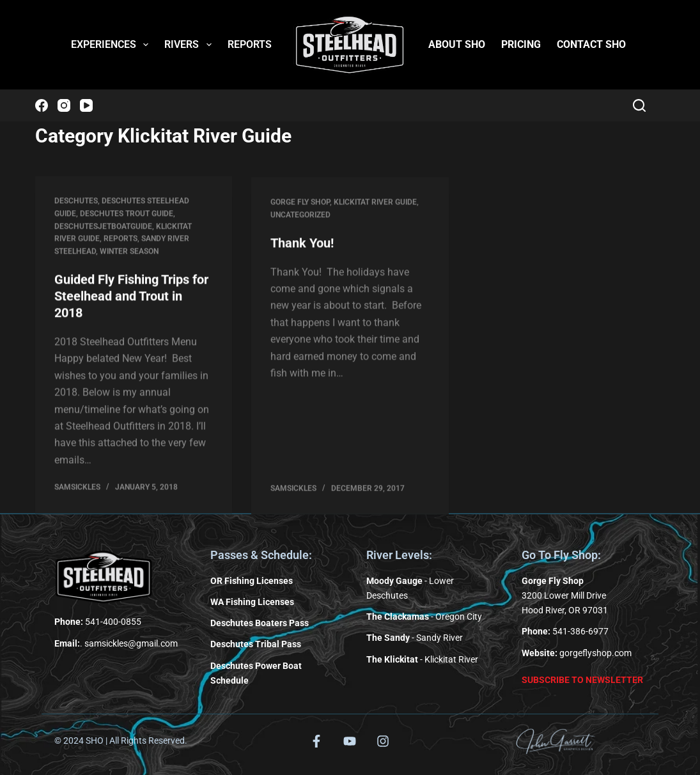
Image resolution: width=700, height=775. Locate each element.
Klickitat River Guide (375, 206)
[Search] (639, 105)
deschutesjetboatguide (103, 227)
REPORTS (250, 44)
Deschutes (76, 202)
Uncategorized (300, 219)
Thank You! (302, 246)
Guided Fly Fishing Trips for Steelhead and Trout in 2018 (131, 297)
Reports (121, 240)
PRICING (521, 44)
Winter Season (129, 252)
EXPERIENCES (112, 45)
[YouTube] (86, 105)
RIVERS (190, 45)
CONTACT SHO (591, 44)
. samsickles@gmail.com (116, 643)
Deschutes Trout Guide (127, 214)
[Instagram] (64, 105)
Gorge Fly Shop (300, 206)
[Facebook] (42, 105)
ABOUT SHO (457, 44)
